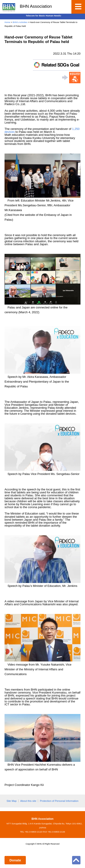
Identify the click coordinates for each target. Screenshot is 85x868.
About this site (28, 801)
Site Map (12, 801)
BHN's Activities (20, 22)
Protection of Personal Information (59, 801)
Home (7, 22)
